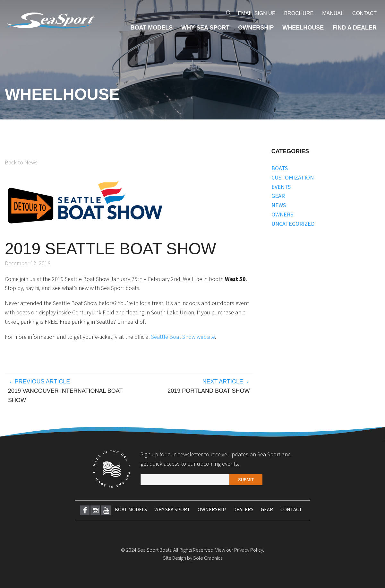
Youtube (106, 510)
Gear (278, 196)
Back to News (21, 162)
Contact (364, 13)
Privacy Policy (249, 550)
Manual (333, 13)
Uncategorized (293, 224)
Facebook (85, 510)
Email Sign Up (257, 13)
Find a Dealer (355, 28)
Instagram (96, 510)
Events (281, 187)
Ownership (256, 28)
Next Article (191, 387)
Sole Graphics (208, 558)
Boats (280, 168)
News (279, 205)
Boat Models (152, 28)
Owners (282, 214)
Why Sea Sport (205, 28)
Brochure (299, 13)
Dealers (243, 509)
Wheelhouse (303, 28)
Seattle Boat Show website (183, 337)
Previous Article (67, 391)
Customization (293, 177)
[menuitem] (257, 13)
